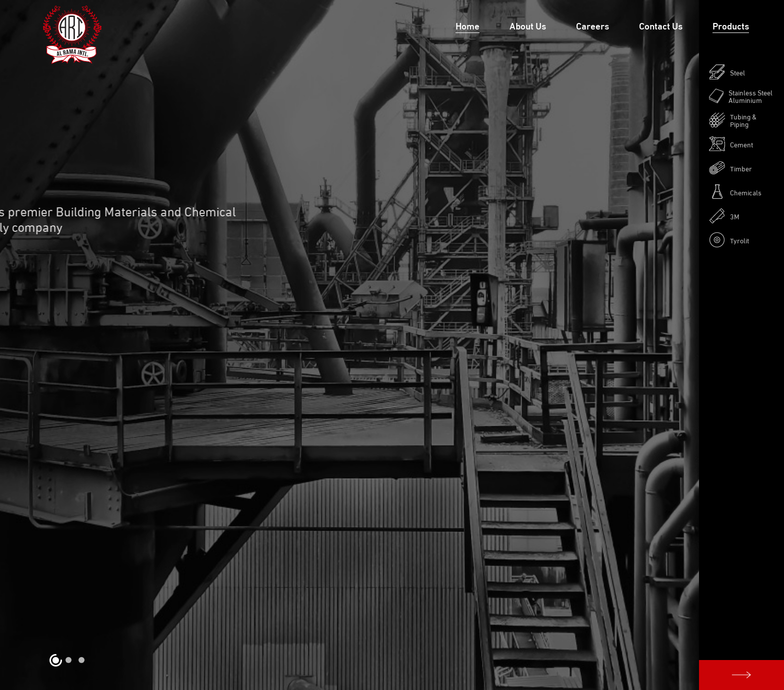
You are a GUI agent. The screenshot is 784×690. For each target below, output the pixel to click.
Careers (592, 25)
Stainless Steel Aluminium (741, 96)
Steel (727, 72)
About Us (528, 25)
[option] (392, 345)
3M (724, 216)
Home (467, 25)
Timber (730, 168)
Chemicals (735, 192)
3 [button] (81, 660)
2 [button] (68, 660)
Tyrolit (729, 240)
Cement (731, 144)
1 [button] (55, 660)
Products (731, 25)
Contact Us (661, 25)
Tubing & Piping (733, 120)
